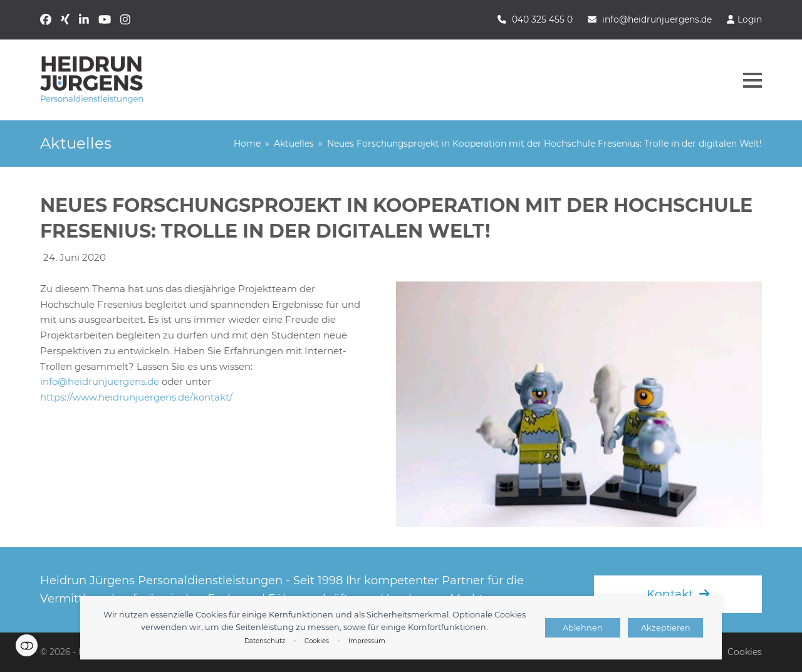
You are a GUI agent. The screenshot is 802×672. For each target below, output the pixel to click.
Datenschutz (265, 641)
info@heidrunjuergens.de (657, 19)
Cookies (317, 641)
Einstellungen (27, 645)
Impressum (367, 641)
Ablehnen (583, 628)
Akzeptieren (666, 628)
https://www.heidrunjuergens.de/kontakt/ (136, 397)
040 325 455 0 (542, 19)
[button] (753, 80)
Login (750, 19)
